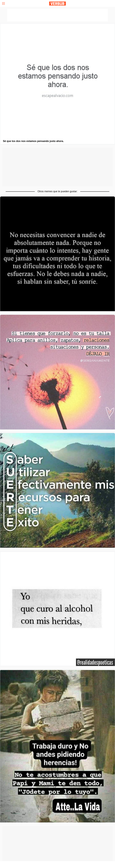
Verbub (57, 4)
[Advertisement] (57, 167)
